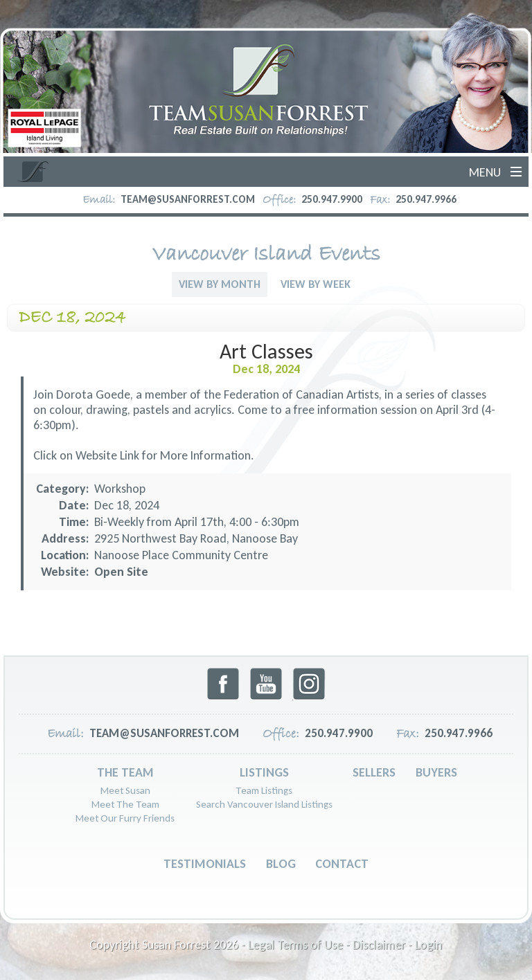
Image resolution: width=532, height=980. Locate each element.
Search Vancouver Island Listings (264, 804)
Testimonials (205, 864)
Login (428, 945)
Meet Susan (125, 790)
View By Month (220, 284)
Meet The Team (125, 804)
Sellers (374, 772)
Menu (485, 172)
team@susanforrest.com (188, 199)
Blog (281, 864)
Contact (342, 864)
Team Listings (264, 790)
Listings (264, 772)
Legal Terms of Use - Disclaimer (327, 945)
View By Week (316, 284)
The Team (125, 772)
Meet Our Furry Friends (125, 818)
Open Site (121, 572)
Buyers (436, 772)
